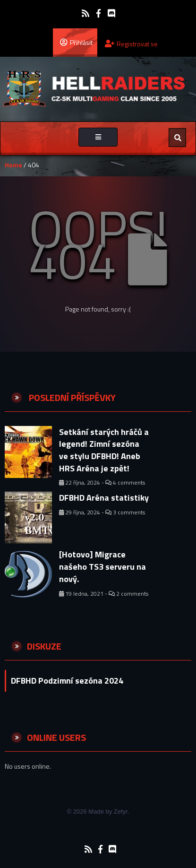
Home (13, 165)
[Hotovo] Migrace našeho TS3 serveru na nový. (102, 566)
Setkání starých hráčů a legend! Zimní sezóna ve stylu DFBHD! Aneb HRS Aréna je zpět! (104, 450)
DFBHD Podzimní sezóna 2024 (67, 681)
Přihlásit (76, 42)
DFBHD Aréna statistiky (104, 498)
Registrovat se (131, 44)
